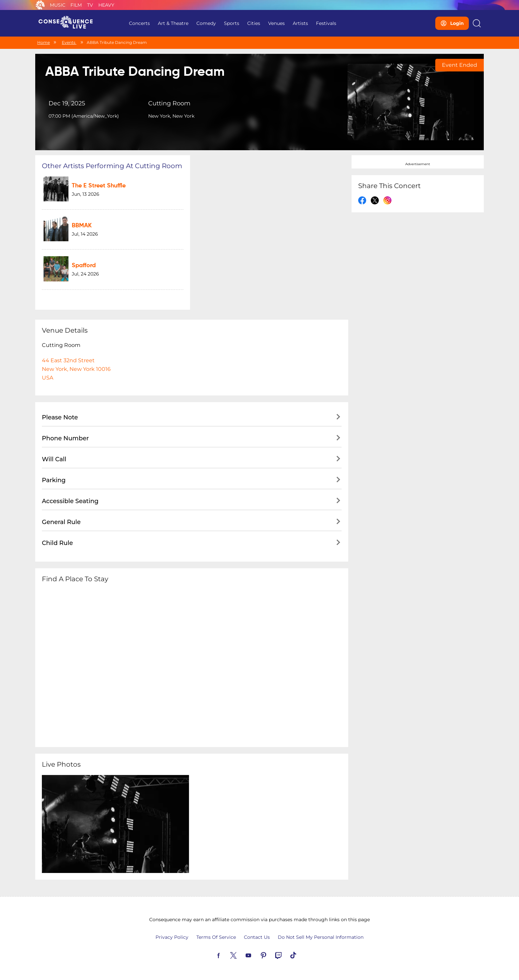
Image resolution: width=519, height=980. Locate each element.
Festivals (326, 23)
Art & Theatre (173, 23)
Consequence (40, 5)
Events (69, 42)
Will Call (54, 459)
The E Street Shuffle (99, 186)
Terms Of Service (216, 937)
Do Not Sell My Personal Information (321, 937)
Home (44, 42)
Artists (300, 23)
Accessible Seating (70, 501)
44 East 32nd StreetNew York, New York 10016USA (76, 369)
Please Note (60, 417)
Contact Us (257, 937)
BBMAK (82, 226)
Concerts (139, 23)
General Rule (61, 522)
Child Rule (57, 543)
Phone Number (65, 438)
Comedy (206, 23)
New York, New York (171, 116)
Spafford (84, 266)
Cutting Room (169, 103)
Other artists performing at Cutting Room (112, 166)
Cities (254, 23)
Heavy (106, 5)
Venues (276, 23)
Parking (54, 480)
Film (76, 5)
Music (58, 5)
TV (90, 5)
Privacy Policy (172, 937)
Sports (232, 23)
